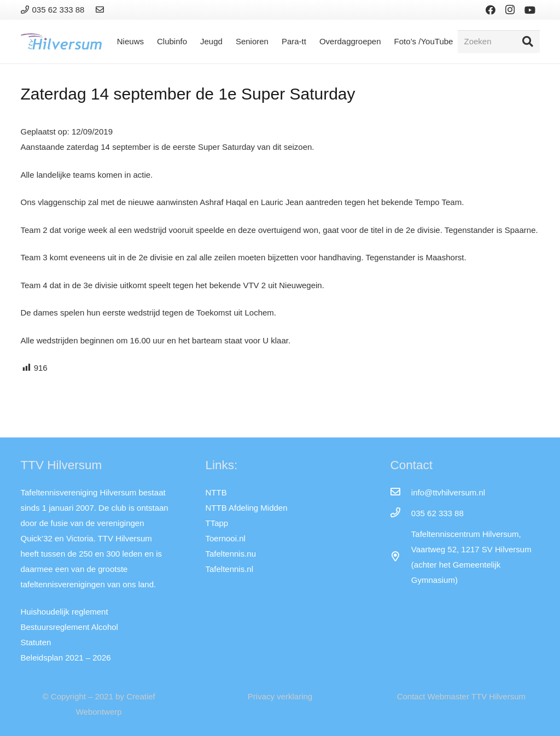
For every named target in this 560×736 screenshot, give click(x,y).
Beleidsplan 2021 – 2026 (66, 658)
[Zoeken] (499, 42)
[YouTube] (530, 10)
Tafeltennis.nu (231, 554)
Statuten (36, 642)
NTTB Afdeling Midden (246, 508)
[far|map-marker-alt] (400, 557)
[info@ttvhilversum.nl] (400, 493)
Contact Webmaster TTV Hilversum (461, 696)
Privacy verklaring (280, 696)
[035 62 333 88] (400, 513)
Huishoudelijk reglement (65, 612)
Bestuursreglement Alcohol (69, 627)
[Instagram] (510, 10)
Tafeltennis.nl (229, 569)
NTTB (216, 492)
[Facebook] (491, 10)
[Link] (101, 10)
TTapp (217, 523)
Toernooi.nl (225, 538)
